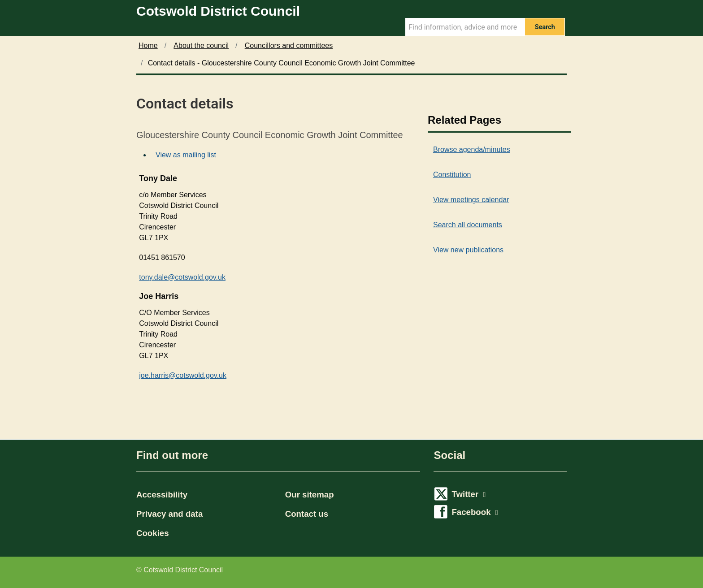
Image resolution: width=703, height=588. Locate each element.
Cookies (153, 533)
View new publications (468, 250)
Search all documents (468, 225)
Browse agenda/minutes (472, 149)
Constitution (452, 175)
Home (148, 45)
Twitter (469, 494)
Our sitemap (310, 495)
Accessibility (162, 495)
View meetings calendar (471, 200)
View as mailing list (186, 155)
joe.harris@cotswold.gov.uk (183, 375)
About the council (201, 45)
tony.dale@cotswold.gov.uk (182, 277)
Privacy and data (169, 514)
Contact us (307, 514)
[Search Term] (465, 27)
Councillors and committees (289, 45)
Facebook (475, 512)
